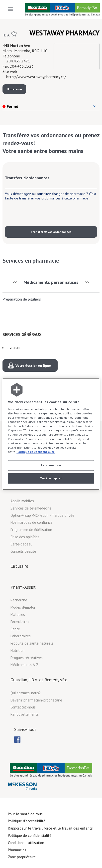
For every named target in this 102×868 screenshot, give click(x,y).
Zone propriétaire (22, 857)
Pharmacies (17, 850)
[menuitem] (17, 740)
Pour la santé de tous (25, 814)
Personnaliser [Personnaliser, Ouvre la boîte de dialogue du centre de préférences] (51, 465)
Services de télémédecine (31, 508)
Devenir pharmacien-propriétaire (36, 700)
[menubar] (17, 740)
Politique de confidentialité (30, 835)
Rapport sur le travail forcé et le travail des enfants (50, 828)
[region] (51, 434)
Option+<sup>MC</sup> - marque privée (42, 515)
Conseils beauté (23, 551)
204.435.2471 (18, 61)
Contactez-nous (23, 707)
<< (15, 282)
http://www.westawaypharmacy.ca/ (36, 77)
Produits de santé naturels (32, 643)
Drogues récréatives (27, 658)
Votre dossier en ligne (33, 365)
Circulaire (19, 566)
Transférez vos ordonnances (51, 232)
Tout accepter (51, 478)
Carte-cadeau (21, 544)
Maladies (18, 614)
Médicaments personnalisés (51, 282)
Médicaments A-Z (24, 665)
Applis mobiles (22, 501)
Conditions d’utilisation (26, 843)
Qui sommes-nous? (26, 693)
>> (87, 282)
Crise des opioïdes (25, 537)
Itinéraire (14, 89)
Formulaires (20, 622)
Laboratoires (21, 636)
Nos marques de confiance (32, 522)
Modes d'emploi (23, 607)
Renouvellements (25, 714)
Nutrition (17, 650)
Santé (15, 629)
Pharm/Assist (23, 587)
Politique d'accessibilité (27, 821)
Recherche (19, 600)
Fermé (10, 106)
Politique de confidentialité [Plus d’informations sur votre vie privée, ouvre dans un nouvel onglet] (36, 452)
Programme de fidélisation (31, 530)
